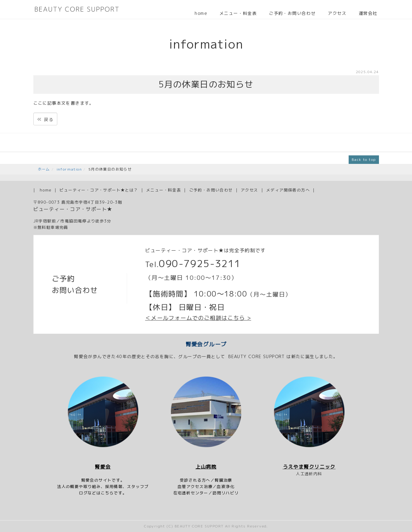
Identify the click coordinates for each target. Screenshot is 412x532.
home (201, 13)
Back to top (364, 159)
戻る (45, 119)
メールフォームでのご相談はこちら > (201, 318)
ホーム (44, 169)
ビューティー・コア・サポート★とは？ (99, 190)
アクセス (337, 13)
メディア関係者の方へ (288, 190)
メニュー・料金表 (238, 13)
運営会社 (368, 13)
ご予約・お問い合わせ (292, 13)
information (69, 169)
